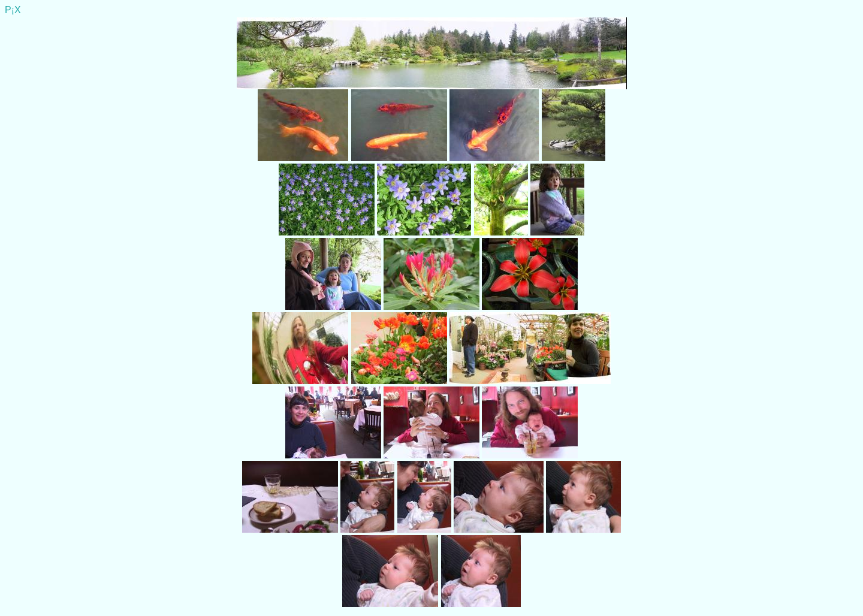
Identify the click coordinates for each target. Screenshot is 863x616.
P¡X (13, 10)
